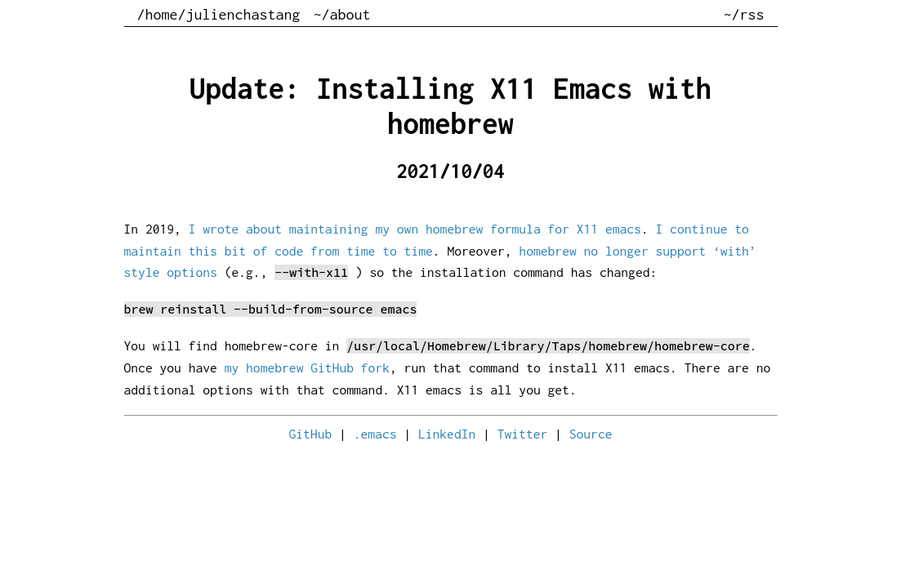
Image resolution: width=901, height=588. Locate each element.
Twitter (523, 434)
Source (591, 434)
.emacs (375, 434)
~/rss (744, 14)
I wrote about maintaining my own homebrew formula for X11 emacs (415, 229)
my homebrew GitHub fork (307, 367)
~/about (342, 14)
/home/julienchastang (219, 14)
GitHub (311, 434)
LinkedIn (447, 434)
